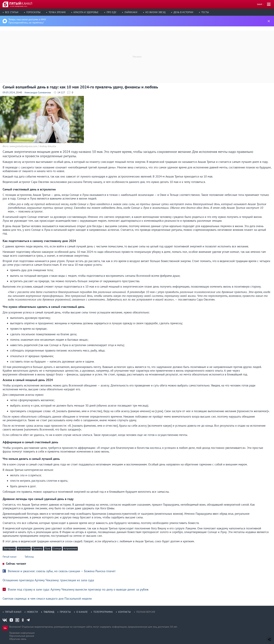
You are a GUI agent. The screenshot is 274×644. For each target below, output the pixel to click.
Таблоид (49, 612)
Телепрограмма (103, 612)
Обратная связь (18, 639)
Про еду (111, 12)
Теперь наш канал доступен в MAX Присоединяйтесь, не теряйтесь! (27, 21)
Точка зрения (57, 12)
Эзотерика (9, 548)
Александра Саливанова (38, 92)
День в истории (183, 12)
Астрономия (70, 548)
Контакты (125, 612)
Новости (32, 612)
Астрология (24, 548)
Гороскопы (33, 12)
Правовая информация (22, 633)
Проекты (65, 612)
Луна (48, 548)
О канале (82, 612)
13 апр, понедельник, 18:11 (19, 6)
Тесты (205, 12)
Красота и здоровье (86, 12)
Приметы (37, 548)
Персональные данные (22, 636)
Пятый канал (13, 612)
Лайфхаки (131, 12)
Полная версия (146, 612)
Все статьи (12, 12)
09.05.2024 (9, 92)
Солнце (57, 548)
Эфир (260, 4)
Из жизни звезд (155, 12)
